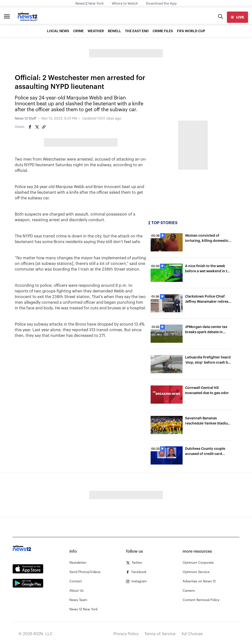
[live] (237, 17)
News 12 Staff (25, 119)
